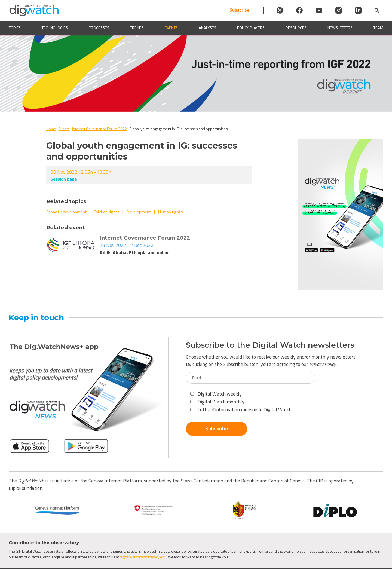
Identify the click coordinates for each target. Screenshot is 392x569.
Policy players (251, 28)
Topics (15, 28)
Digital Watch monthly (217, 402)
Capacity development (67, 212)
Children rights (107, 212)
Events (171, 28)
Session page (64, 179)
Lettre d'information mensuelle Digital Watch (241, 410)
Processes (99, 28)
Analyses (207, 28)
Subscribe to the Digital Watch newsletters (270, 345)
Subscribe (239, 10)
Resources (296, 28)
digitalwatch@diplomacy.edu (143, 557)
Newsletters (340, 28)
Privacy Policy (323, 364)
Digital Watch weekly (216, 394)
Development (139, 212)
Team (378, 28)
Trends (137, 28)
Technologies (55, 28)
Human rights (170, 212)
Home (51, 129)
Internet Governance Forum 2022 (99, 129)
